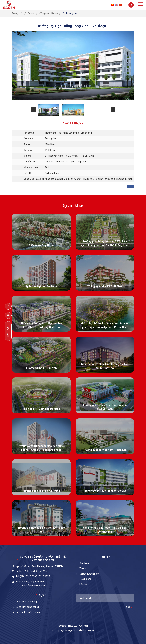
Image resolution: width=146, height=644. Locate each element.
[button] (33, 110)
